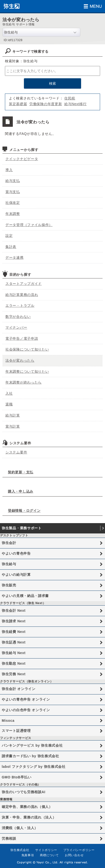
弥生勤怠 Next (14, 663)
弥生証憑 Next (14, 642)
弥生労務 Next (14, 674)
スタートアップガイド (24, 284)
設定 (9, 236)
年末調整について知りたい (27, 371)
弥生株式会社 (20, 850)
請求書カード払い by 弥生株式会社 (30, 756)
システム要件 (16, 452)
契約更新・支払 (21, 472)
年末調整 (13, 214)
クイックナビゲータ (22, 159)
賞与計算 (13, 426)
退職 (9, 404)
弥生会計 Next (14, 611)
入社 (9, 393)
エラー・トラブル (20, 305)
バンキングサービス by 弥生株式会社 (32, 745)
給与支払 (13, 181)
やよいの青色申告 (16, 553)
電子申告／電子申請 (22, 338)
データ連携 (15, 257)
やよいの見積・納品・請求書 (25, 596)
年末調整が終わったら (24, 382)
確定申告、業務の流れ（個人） (27, 807)
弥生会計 (9, 543)
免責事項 (28, 855)
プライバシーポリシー (79, 850)
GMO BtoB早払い (17, 777)
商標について (49, 855)
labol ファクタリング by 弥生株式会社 (34, 767)
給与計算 (13, 415)
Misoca (8, 721)
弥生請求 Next (14, 621)
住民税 (70, 98)
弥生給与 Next (14, 653)
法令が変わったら (20, 360)
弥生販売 (9, 585)
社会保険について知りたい (27, 349)
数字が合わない (18, 317)
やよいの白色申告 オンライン (26, 710)
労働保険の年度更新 (46, 104)
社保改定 (13, 203)
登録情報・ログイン (24, 511)
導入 (9, 170)
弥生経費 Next (14, 632)
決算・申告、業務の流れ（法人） (29, 817)
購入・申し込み (21, 491)
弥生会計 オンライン (19, 689)
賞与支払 (13, 192)
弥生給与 (9, 564)
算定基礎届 (18, 104)
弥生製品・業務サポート (22, 528)
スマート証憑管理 (16, 731)
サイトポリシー (46, 850)
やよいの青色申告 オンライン (26, 699)
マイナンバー (16, 327)
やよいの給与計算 (16, 575)
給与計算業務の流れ (22, 295)
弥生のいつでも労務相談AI (24, 792)
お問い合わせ (74, 855)
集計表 (11, 247)
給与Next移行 (75, 104)
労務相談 (9, 838)
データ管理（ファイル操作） (29, 225)
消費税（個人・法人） (20, 828)
